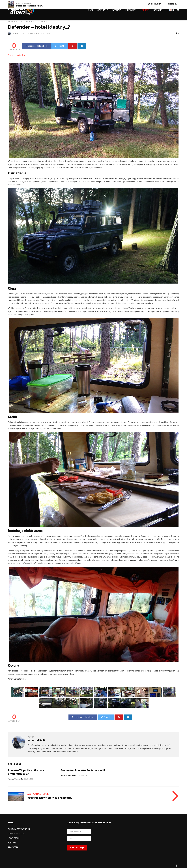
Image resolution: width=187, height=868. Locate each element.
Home (11, 21)
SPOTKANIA (103, 10)
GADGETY (158, 10)
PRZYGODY (130, 10)
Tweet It (60, 46)
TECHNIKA (42, 21)
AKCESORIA (13, 847)
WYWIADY (117, 10)
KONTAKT (12, 843)
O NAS (91, 10)
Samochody (31, 21)
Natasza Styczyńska (68, 776)
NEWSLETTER (14, 838)
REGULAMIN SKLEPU (17, 834)
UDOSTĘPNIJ (171, 4)
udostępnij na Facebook (36, 46)
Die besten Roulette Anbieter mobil (83, 770)
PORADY (146, 10)
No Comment (155, 4)
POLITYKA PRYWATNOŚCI (19, 829)
